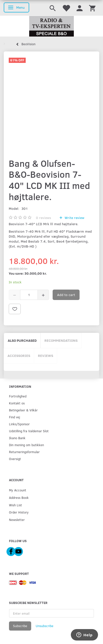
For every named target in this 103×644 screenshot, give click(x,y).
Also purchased (22, 340)
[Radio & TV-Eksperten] (51, 26)
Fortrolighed (18, 396)
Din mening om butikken (26, 445)
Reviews (46, 356)
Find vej (14, 417)
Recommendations (61, 340)
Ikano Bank (17, 438)
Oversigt (15, 459)
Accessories (19, 356)
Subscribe (20, 626)
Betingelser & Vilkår (23, 410)
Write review (74, 218)
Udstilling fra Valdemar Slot (29, 431)
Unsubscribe (45, 626)
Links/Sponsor (19, 424)
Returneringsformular (24, 452)
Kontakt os (17, 403)
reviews (44, 218)
